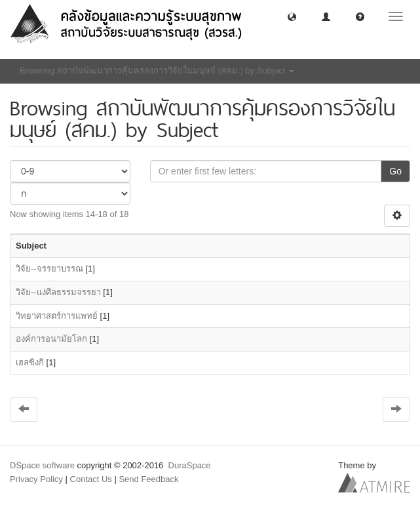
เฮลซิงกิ (30, 362)
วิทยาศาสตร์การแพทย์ (57, 316)
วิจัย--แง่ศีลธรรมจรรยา (58, 292)
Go (395, 171)
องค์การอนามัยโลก (51, 339)
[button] (292, 16)
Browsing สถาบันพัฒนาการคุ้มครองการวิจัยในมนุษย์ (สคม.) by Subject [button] (157, 71)
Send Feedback (148, 479)
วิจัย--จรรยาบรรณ (49, 269)
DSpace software (42, 465)
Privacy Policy (36, 479)
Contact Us (91, 479)
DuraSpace (190, 465)
